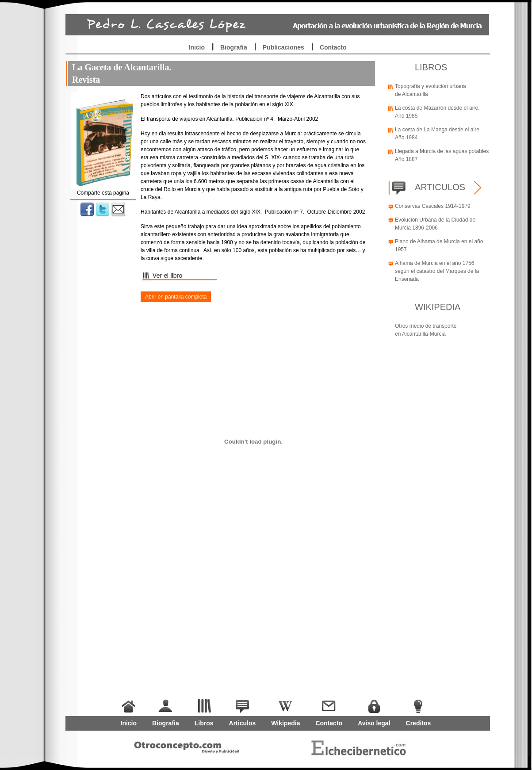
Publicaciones (283, 47)
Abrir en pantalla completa (176, 297)
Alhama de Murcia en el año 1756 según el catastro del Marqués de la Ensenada (437, 271)
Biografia (234, 47)
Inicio (197, 47)
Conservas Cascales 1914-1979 (433, 206)
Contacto (333, 47)
